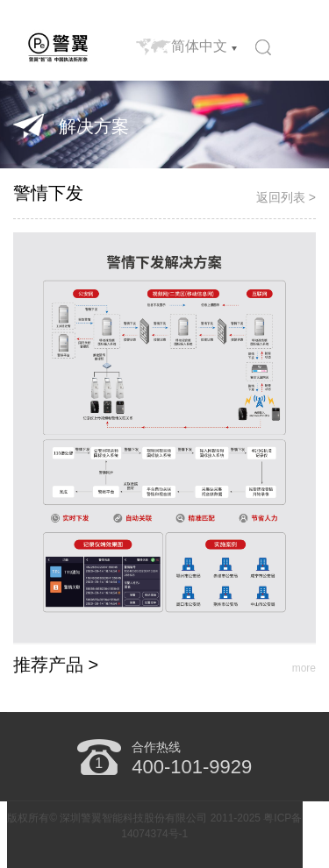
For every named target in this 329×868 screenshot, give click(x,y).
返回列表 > (286, 197)
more (304, 668)
